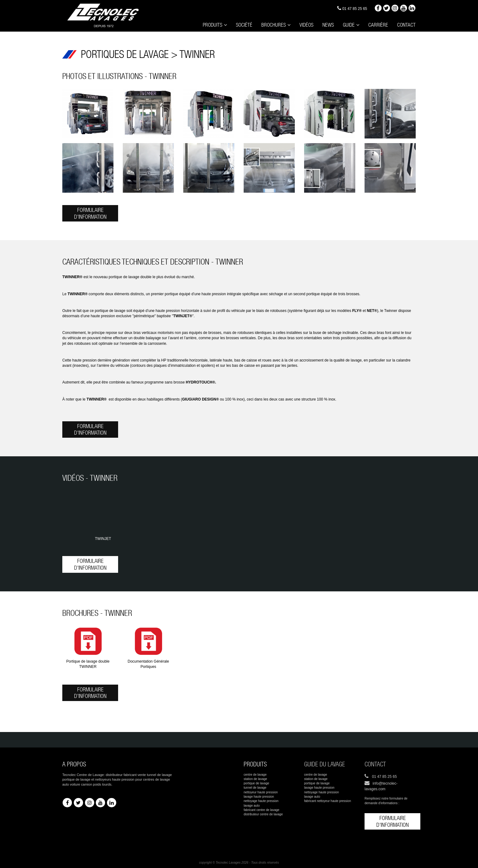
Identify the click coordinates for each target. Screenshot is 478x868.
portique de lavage (256, 783)
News (333, 24)
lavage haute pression (259, 797)
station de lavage (255, 779)
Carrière (381, 24)
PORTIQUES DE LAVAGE (126, 54)
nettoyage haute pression (261, 801)
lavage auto (252, 806)
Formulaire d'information (90, 213)
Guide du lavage (325, 764)
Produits (222, 25)
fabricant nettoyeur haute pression (328, 801)
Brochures (280, 25)
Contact (407, 24)
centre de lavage (255, 775)
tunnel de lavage (255, 788)
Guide (353, 25)
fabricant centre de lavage (261, 810)
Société (252, 24)
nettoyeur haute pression (261, 792)
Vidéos (311, 24)
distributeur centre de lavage (263, 814)
